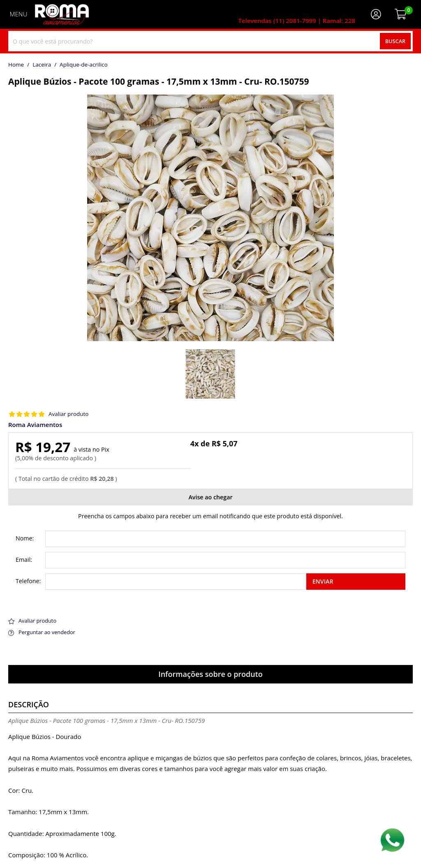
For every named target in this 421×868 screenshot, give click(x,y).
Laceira (42, 65)
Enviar (323, 581)
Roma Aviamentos (35, 425)
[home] (62, 14)
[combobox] (210, 41)
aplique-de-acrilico (84, 65)
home (16, 65)
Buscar (396, 41)
